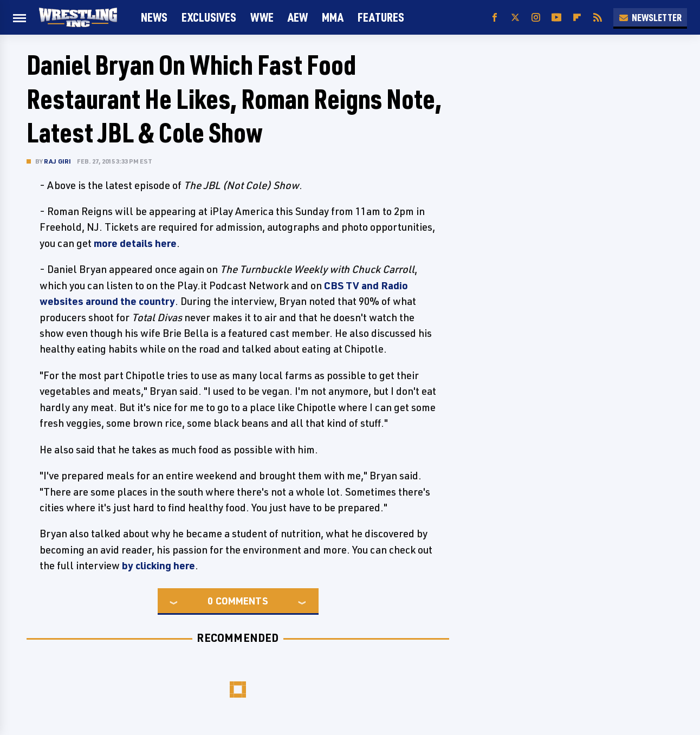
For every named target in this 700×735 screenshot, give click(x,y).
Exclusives (209, 17)
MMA (333, 17)
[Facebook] (495, 18)
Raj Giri (58, 161)
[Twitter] (515, 18)
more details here (135, 243)
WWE (262, 17)
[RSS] (598, 18)
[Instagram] (536, 18)
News (154, 17)
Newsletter (650, 17)
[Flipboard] (577, 18)
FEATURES (381, 17)
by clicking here (158, 565)
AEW (298, 17)
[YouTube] (556, 18)
